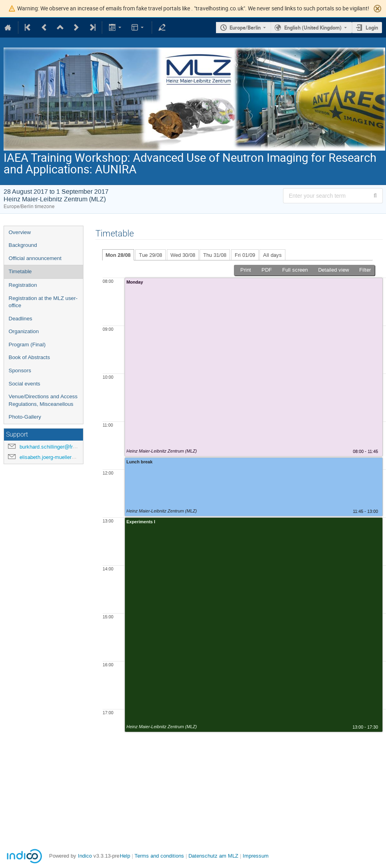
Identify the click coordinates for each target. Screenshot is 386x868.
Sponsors (20, 370)
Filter (365, 270)
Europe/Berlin (245, 28)
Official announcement (35, 258)
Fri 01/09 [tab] (245, 255)
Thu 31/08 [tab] (215, 255)
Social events (25, 384)
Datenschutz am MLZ (213, 856)
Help (125, 856)
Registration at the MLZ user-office (43, 302)
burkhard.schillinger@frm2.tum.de (58, 447)
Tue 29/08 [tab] (150, 255)
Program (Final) (27, 345)
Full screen (295, 270)
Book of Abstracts (30, 357)
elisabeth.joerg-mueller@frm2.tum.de (62, 457)
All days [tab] (272, 255)
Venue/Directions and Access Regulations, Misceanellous (43, 400)
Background (23, 245)
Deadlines (21, 319)
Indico (85, 856)
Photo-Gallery (25, 417)
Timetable (20, 271)
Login (372, 28)
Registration (23, 285)
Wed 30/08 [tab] (183, 255)
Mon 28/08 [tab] (118, 255)
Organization (24, 331)
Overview (20, 232)
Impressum (256, 856)
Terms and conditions (159, 856)
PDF (267, 270)
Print (246, 270)
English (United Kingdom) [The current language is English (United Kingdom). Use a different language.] (313, 28)
